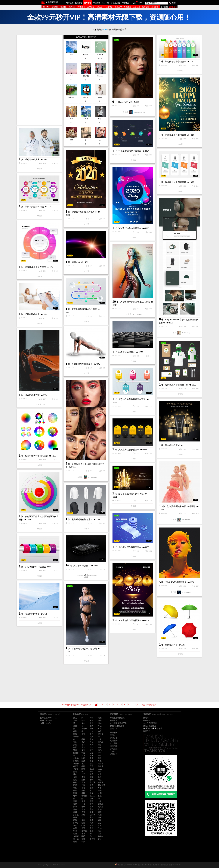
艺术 (83, 745)
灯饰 (83, 826)
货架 (83, 777)
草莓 (83, 788)
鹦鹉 (75, 750)
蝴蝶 (100, 812)
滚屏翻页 (164, 7)
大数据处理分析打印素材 (130, 547)
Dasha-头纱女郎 (126, 102)
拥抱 (75, 782)
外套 (83, 815)
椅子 (92, 729)
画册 (92, 761)
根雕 (92, 807)
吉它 (100, 823)
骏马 (75, 817)
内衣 (100, 731)
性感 (75, 734)
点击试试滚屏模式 (149, 705)
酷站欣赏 (78, 3)
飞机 (83, 734)
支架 (92, 809)
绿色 (92, 723)
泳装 (100, 801)
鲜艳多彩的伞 (171, 645)
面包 (100, 750)
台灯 (100, 799)
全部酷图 (114, 733)
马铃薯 (76, 769)
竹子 (83, 774)
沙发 (92, 731)
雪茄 (75, 842)
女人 (75, 718)
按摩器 (76, 823)
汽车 (83, 718)
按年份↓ (73, 7)
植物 (100, 723)
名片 (92, 734)
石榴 (92, 826)
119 (139, 3)
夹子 (100, 839)
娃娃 (75, 791)
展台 (100, 831)
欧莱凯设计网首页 (117, 718)
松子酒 (76, 839)
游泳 (83, 780)
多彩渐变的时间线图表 (35, 567)
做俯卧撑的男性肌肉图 (82, 364)
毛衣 (83, 785)
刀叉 (83, 804)
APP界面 (114, 743)
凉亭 (92, 777)
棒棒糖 (84, 796)
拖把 (83, 823)
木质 (100, 826)
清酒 (100, 817)
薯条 (75, 809)
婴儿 (75, 729)
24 (135, 3)
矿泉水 (76, 761)
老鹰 (83, 807)
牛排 (100, 828)
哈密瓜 (76, 766)
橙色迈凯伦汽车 (32, 395)
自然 (92, 739)
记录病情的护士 (32, 314)
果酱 (75, 812)
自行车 (84, 729)
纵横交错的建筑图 (127, 352)
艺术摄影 (91, 7)
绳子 (92, 823)
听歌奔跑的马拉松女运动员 (84, 649)
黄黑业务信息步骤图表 (129, 450)
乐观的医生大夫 (32, 160)
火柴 (92, 793)
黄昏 (75, 801)
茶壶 (100, 815)
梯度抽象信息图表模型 (35, 267)
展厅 (92, 831)
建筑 (92, 726)
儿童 (83, 782)
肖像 (100, 761)
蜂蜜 (83, 769)
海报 (75, 793)
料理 (75, 831)
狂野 (75, 747)
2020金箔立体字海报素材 (130, 620)
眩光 (92, 737)
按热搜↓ (64, 7)
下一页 (136, 705)
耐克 (92, 785)
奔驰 (100, 772)
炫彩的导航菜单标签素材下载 (132, 399)
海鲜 (92, 828)
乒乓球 (101, 836)
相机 (75, 731)
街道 (83, 753)
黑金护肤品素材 (172, 445)
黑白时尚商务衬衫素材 (82, 519)
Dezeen (92, 796)
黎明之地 (76, 262)
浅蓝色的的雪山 (32, 614)
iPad (91, 772)
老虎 (100, 718)
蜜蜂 (92, 780)
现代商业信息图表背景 (176, 182)
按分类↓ (46, 7)
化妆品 (76, 758)
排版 (83, 793)
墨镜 (92, 812)
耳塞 (100, 788)
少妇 (92, 747)
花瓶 (75, 820)
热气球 (101, 807)
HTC (83, 772)
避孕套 (76, 737)
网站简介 (147, 718)
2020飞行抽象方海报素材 (130, 228)
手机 (100, 755)
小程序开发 (115, 3)
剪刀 (83, 817)
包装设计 (100, 7)
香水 (75, 774)
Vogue (100, 769)
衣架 (75, 828)
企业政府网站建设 (150, 723)
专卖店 (76, 836)
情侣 (100, 780)
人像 (92, 742)
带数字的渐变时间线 (34, 207)
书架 (83, 842)
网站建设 (125, 3)
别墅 (92, 764)
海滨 (92, 774)
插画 (75, 745)
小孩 (100, 726)
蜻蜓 (100, 820)
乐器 (83, 820)
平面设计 (82, 7)
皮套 (75, 826)
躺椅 (83, 791)
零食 (92, 817)
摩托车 (101, 742)
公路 (92, 753)
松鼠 (83, 766)
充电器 (101, 804)
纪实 (83, 764)
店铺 (100, 834)
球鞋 (75, 788)
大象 (100, 739)
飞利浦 (92, 782)
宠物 (100, 791)
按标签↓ (55, 7)
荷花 (75, 834)
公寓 (75, 777)
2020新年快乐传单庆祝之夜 (84, 212)
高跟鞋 (101, 764)
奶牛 (75, 799)
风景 (92, 720)
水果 (75, 720)
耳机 (100, 729)
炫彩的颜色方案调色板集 (36, 456)
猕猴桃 (101, 782)
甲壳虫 (92, 839)
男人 (83, 747)
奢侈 (92, 758)
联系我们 (147, 731)
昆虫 (83, 723)
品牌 (83, 739)
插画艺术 (118, 7)
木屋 (83, 834)
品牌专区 (146, 7)
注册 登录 (173, 7)
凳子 (100, 758)
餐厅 (75, 796)
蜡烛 (83, 801)
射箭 (75, 780)
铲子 (92, 799)
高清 (92, 745)
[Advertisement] (39, 80)
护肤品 (76, 815)
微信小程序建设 (149, 726)
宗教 (100, 747)
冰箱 (100, 753)
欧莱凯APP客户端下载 (153, 728)
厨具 (92, 801)
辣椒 (83, 839)
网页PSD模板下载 (117, 726)
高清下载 (155, 7)
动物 (100, 720)
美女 (75, 726)
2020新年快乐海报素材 (176, 135)
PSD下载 (105, 3)
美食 (75, 742)
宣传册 (101, 734)
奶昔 (83, 812)
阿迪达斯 (102, 785)
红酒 (83, 761)
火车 (100, 793)
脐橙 (75, 785)
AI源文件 (97, 3)
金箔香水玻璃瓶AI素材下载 (131, 494)
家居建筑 (127, 7)
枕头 (100, 809)
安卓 (83, 809)
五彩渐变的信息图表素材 (130, 151)
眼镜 (92, 788)
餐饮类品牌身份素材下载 (177, 385)
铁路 (100, 777)
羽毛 (83, 836)
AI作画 (109, 7)
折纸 (100, 796)
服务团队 (147, 720)
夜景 (100, 774)
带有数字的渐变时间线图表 (84, 309)
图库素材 (87, 3)
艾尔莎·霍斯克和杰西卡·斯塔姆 (181, 506)
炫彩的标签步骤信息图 (176, 62)
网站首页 (70, 3)
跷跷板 (92, 815)
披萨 (83, 742)
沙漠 (75, 807)
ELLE (92, 769)
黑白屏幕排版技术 (82, 566)
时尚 (83, 758)
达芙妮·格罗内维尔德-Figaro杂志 (135, 302)
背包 (75, 804)
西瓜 (92, 766)
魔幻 (92, 834)
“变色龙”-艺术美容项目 (176, 582)
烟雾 (92, 820)
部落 (75, 772)
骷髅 (92, 804)
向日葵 (76, 753)
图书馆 (84, 831)
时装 (92, 718)
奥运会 (101, 766)
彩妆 (83, 720)
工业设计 (136, 7)
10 (129, 705)
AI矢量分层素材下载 (118, 723)
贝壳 (83, 828)
